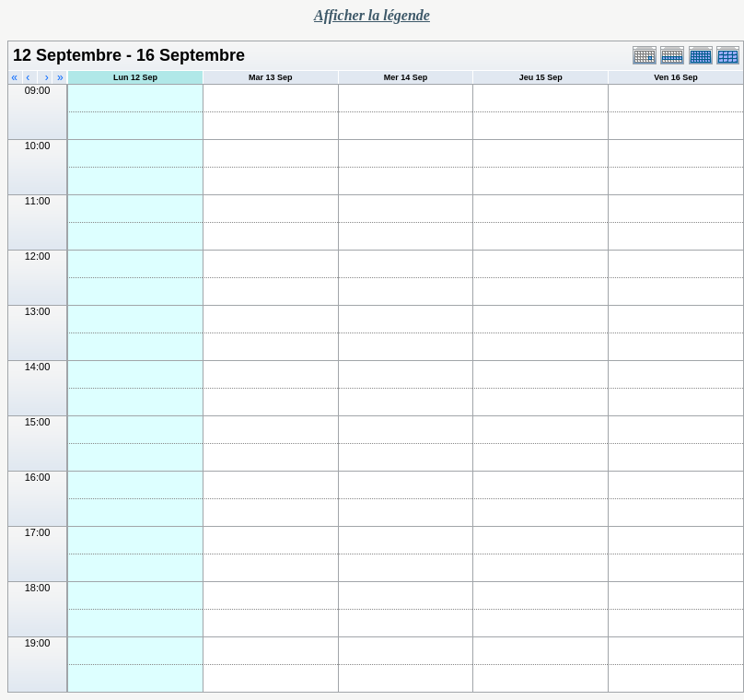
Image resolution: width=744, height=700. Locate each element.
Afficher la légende (372, 15)
